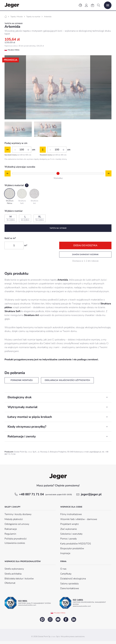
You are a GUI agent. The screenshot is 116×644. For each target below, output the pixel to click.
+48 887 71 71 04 (45, 494)
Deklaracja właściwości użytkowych (67, 380)
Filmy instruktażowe (71, 514)
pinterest (42, 619)
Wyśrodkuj (58, 178)
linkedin (74, 619)
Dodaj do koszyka (85, 245)
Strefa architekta (13, 574)
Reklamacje (11, 529)
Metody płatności (14, 519)
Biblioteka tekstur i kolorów (19, 579)
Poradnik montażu (22, 380)
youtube (58, 619)
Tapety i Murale (17, 17)
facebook (66, 619)
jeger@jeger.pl (91, 494)
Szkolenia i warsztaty (71, 534)
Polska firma (60, 613)
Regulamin (10, 534)
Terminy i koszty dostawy (18, 514)
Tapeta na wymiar (58, 228)
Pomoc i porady (68, 539)
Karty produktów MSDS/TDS (76, 544)
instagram (50, 619)
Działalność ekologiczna (73, 579)
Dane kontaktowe (70, 588)
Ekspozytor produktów (72, 548)
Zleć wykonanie (68, 529)
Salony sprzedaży (69, 584)
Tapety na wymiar (33, 17)
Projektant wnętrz (69, 524)
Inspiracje (65, 553)
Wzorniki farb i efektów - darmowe (79, 519)
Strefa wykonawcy (14, 569)
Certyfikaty (66, 574)
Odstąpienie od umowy (17, 524)
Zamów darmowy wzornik (85, 254)
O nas (63, 569)
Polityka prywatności (16, 539)
